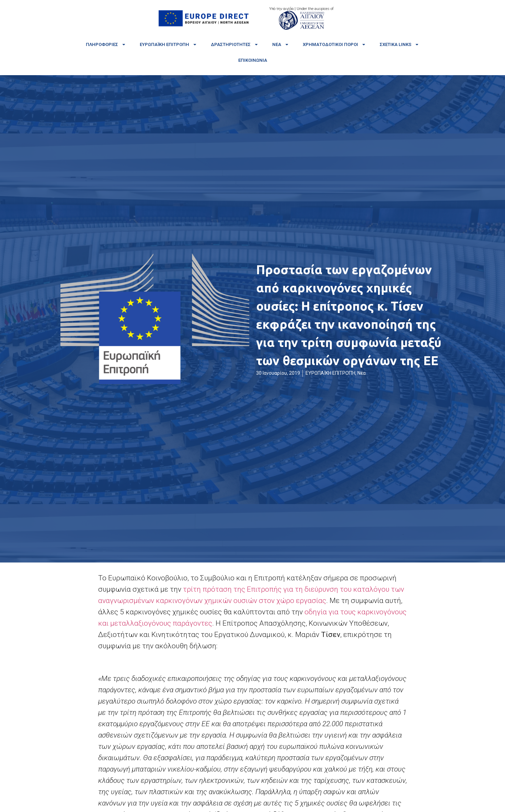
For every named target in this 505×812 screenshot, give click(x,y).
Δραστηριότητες (235, 44)
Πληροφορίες (106, 44)
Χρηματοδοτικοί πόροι (334, 44)
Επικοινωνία (253, 60)
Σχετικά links (399, 44)
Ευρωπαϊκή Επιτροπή (168, 44)
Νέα (281, 44)
